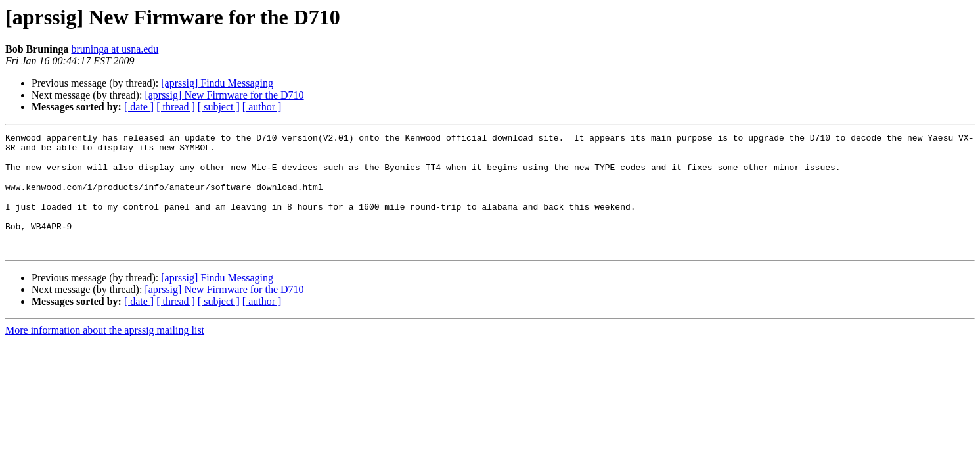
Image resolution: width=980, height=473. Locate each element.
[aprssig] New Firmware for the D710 (224, 95)
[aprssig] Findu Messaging (217, 83)
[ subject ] (219, 107)
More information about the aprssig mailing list (105, 354)
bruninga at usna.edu (115, 49)
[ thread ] (176, 107)
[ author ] (262, 107)
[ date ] (139, 107)
